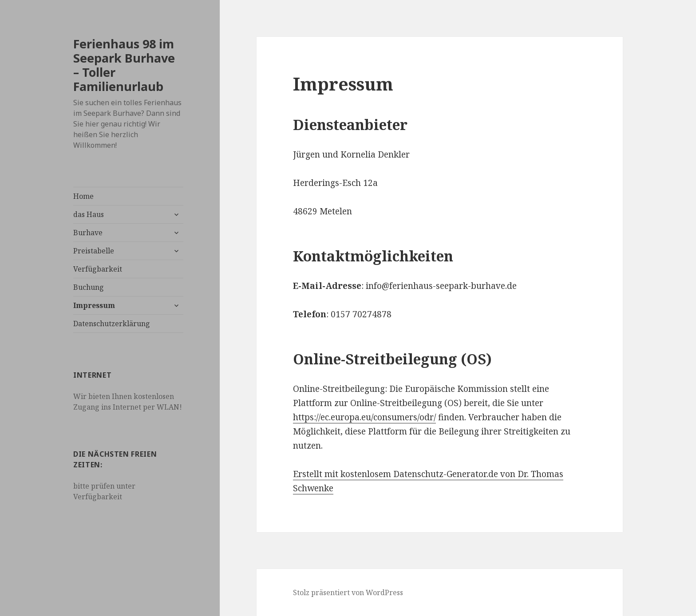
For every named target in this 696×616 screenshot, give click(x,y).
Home (83, 196)
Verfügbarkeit (98, 269)
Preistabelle (94, 251)
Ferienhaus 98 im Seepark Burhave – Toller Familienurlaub (124, 65)
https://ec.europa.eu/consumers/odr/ (364, 417)
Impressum (94, 305)
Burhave (88, 233)
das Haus (89, 214)
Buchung (89, 287)
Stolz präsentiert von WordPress (348, 592)
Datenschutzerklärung (112, 324)
